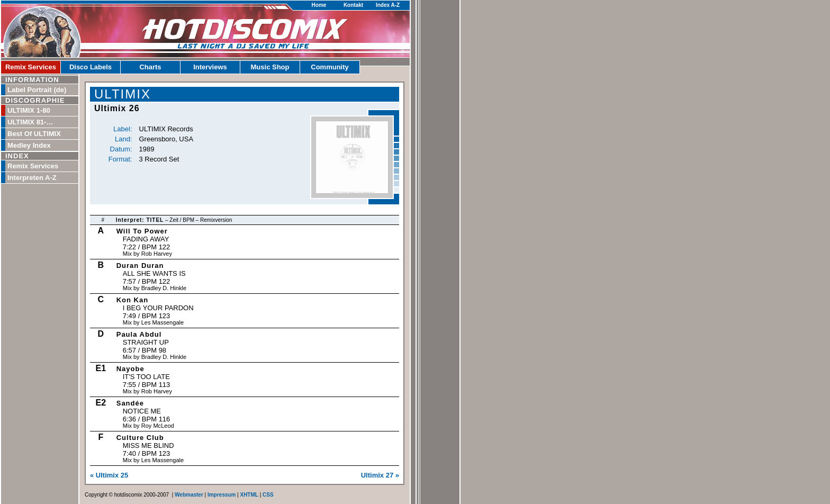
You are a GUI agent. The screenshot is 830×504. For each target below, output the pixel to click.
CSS (268, 495)
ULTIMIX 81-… (30, 122)
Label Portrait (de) (37, 90)
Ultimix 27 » (380, 475)
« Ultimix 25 (109, 475)
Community (330, 67)
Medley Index (29, 145)
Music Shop (270, 67)
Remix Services (31, 67)
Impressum (222, 495)
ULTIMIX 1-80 (29, 110)
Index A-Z (388, 5)
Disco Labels (91, 67)
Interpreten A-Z (32, 178)
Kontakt (353, 5)
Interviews (210, 67)
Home (319, 5)
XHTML (249, 495)
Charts (150, 67)
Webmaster (189, 495)
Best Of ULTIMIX (34, 134)
